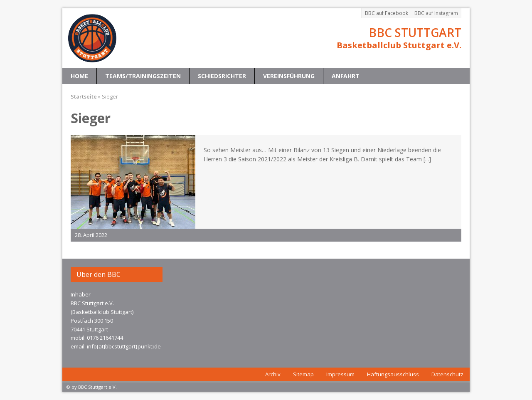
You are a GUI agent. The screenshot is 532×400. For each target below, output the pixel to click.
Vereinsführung (289, 76)
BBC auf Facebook (387, 13)
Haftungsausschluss (393, 374)
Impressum (340, 374)
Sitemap (303, 374)
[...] (427, 159)
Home (79, 76)
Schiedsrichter (222, 76)
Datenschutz (447, 374)
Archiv (273, 374)
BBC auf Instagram (436, 13)
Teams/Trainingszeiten (143, 76)
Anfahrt (346, 76)
